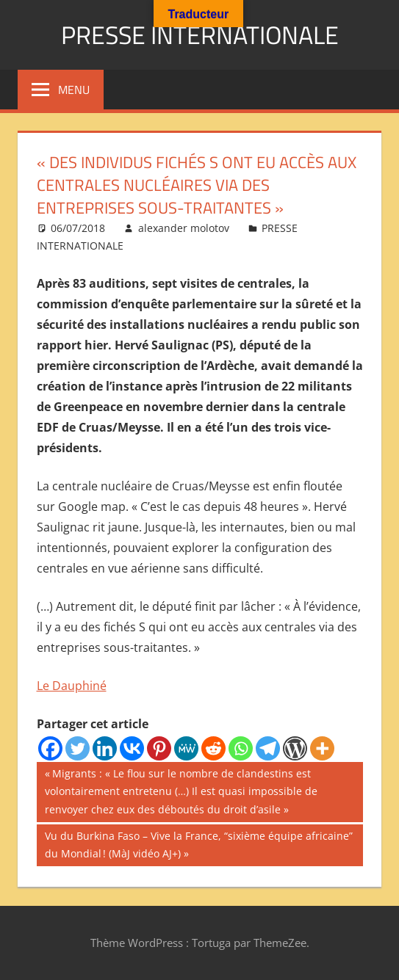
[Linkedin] (105, 748)
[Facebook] (50, 748)
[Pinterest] (159, 748)
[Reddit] (213, 748)
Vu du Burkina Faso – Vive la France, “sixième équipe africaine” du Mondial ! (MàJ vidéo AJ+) (198, 844)
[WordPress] (295, 748)
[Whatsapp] (241, 748)
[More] (322, 748)
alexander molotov (184, 228)
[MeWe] (186, 748)
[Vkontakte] (132, 748)
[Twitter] (78, 748)
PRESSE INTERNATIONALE (200, 34)
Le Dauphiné (72, 686)
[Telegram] (268, 748)
